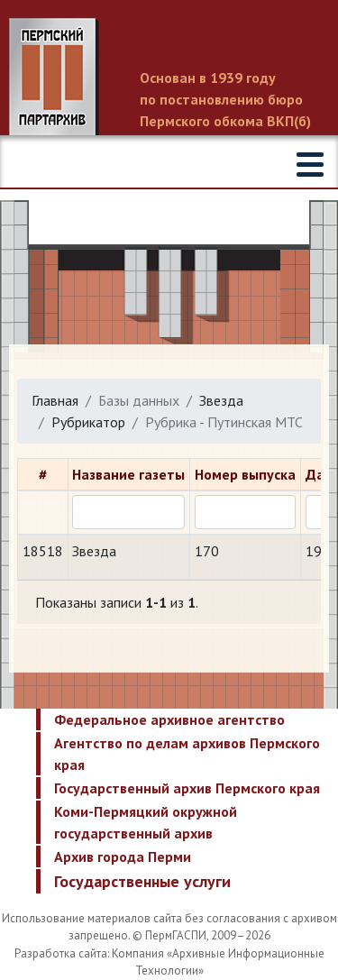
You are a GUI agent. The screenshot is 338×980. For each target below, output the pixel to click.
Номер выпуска (245, 474)
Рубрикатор (88, 422)
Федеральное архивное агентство (169, 719)
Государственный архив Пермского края (187, 788)
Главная (55, 400)
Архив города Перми (123, 856)
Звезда (221, 400)
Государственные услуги (142, 881)
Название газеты (128, 474)
